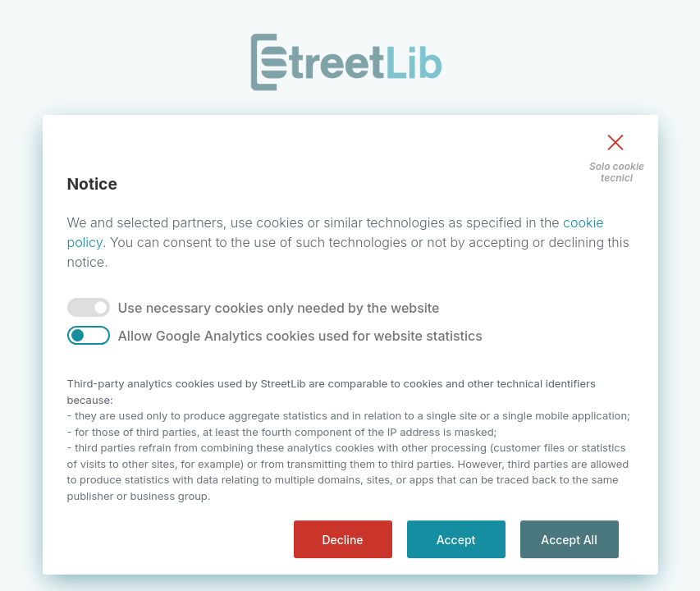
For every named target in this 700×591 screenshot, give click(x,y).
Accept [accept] (456, 540)
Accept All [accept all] (569, 540)
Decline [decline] (342, 540)
